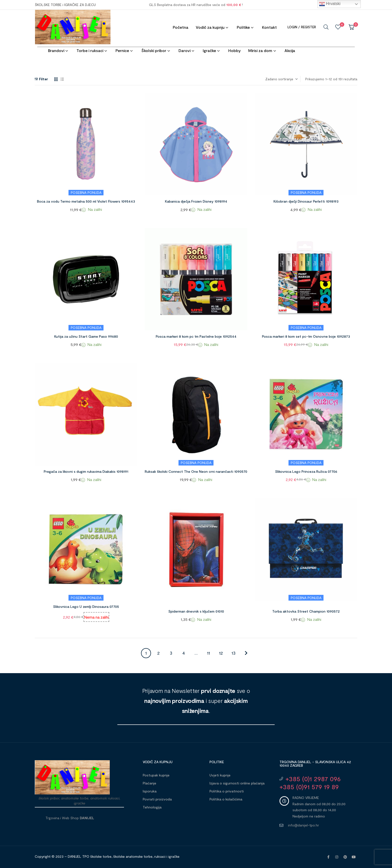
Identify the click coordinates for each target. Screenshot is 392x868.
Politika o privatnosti (227, 791)
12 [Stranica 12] (221, 653)
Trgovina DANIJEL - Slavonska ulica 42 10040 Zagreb (315, 764)
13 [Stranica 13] (233, 653)
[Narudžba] (281, 79)
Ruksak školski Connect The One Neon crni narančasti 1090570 (196, 471)
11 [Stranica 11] (208, 653)
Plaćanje (149, 783)
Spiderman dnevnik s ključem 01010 (196, 611)
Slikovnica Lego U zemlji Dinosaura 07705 (86, 606)
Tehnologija (152, 807)
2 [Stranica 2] (158, 653)
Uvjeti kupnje (220, 775)
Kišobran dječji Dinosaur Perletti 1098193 (306, 201)
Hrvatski (330, 4)
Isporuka (150, 791)
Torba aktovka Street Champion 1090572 (306, 611)
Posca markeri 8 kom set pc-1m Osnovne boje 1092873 (306, 336)
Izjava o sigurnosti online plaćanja (237, 783)
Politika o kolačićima (226, 799)
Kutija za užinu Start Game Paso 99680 (86, 336)
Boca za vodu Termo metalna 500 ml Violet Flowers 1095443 (86, 201)
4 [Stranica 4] (184, 653)
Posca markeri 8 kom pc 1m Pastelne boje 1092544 (196, 336)
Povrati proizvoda (157, 799)
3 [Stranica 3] (171, 653)
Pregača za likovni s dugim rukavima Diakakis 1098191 (86, 471)
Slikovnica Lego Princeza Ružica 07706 (306, 471)
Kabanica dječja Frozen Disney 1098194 (196, 201)
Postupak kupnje (156, 775)
